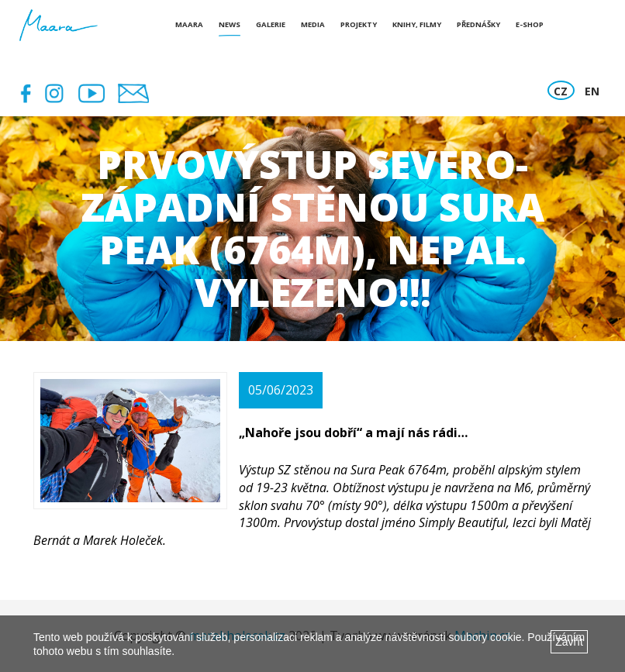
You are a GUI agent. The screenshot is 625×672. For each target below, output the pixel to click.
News (230, 24)
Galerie (271, 24)
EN (592, 91)
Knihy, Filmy (417, 24)
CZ (561, 91)
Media (313, 24)
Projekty (359, 24)
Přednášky (478, 24)
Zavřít (569, 642)
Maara (189, 24)
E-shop (530, 24)
